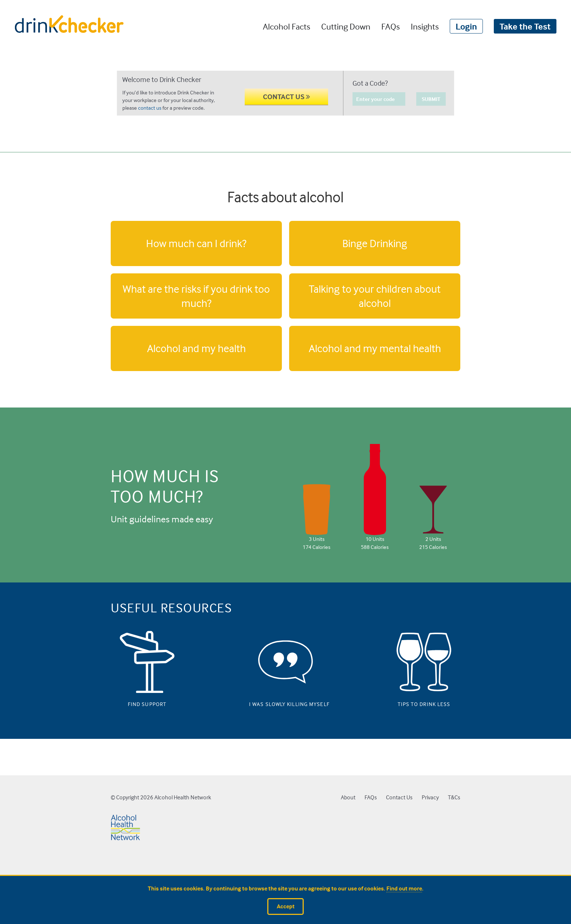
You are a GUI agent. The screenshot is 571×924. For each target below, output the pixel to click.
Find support (147, 702)
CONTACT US (286, 96)
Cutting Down (346, 26)
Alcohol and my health (196, 348)
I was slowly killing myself (285, 702)
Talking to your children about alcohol (375, 296)
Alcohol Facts (287, 26)
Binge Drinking (375, 243)
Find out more (404, 888)
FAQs (391, 26)
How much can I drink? (196, 243)
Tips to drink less (424, 702)
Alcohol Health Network (183, 797)
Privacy (430, 797)
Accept (286, 906)
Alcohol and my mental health (375, 348)
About (348, 797)
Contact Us (399, 797)
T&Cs (454, 797)
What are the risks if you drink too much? (196, 296)
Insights (425, 26)
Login (466, 26)
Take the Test (525, 26)
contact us (150, 108)
